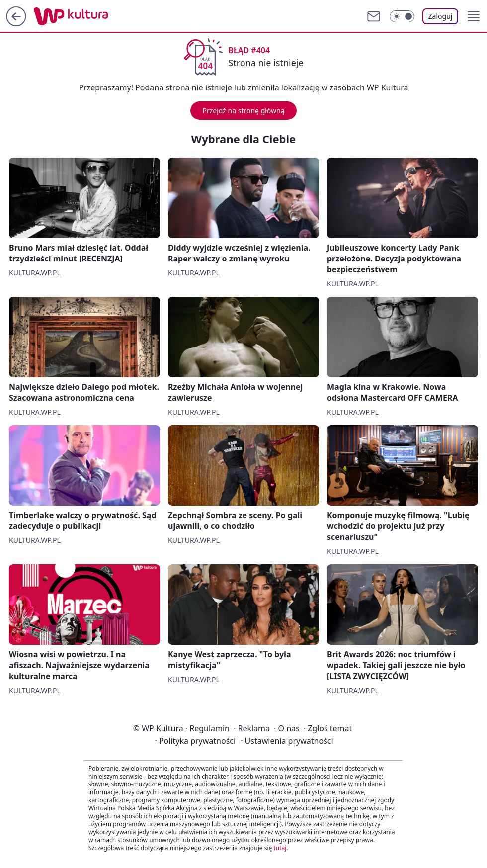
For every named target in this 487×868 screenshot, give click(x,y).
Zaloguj (441, 16)
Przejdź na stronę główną (243, 111)
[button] (474, 16)
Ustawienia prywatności (287, 741)
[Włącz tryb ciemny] (402, 16)
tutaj (280, 848)
